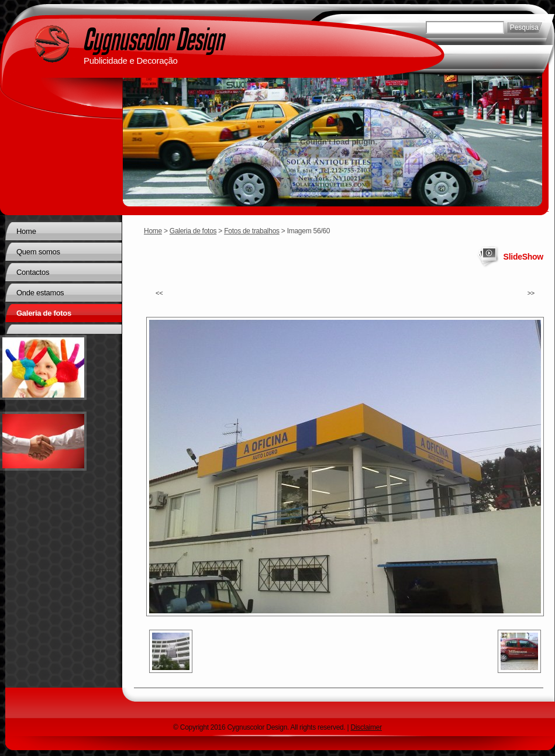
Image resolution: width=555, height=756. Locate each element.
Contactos (33, 272)
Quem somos (38, 252)
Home (153, 231)
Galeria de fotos (193, 231)
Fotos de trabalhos (252, 231)
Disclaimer (366, 727)
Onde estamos (40, 293)
